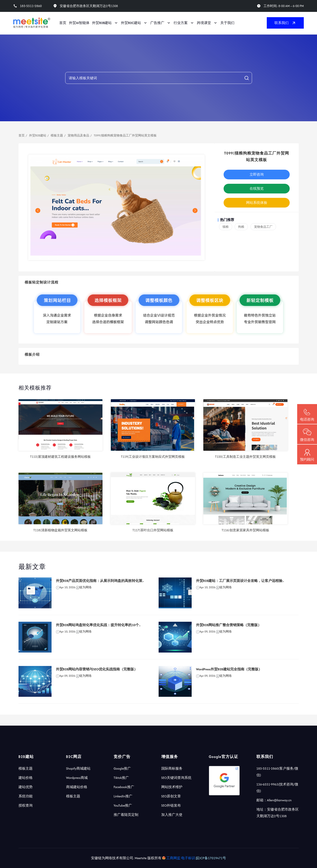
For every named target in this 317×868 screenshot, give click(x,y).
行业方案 (181, 23)
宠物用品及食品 (78, 135)
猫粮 (226, 227)
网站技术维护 (172, 787)
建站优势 (26, 787)
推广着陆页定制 (126, 815)
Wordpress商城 (77, 778)
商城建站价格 (77, 787)
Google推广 (122, 768)
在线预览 (257, 188)
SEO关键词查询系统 (176, 778)
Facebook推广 (124, 787)
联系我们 (285, 23)
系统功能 (26, 796)
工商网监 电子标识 (179, 858)
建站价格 (26, 778)
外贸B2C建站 (131, 23)
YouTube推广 (123, 805)
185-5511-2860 (31, 6)
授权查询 (26, 805)
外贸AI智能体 (79, 23)
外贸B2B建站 (102, 23)
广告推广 (157, 23)
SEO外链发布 (171, 805)
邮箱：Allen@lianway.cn (274, 800)
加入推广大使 (172, 815)
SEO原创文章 (171, 796)
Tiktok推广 (121, 778)
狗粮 (241, 227)
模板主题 (57, 135)
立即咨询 (257, 174)
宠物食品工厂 (263, 227)
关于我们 (227, 23)
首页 (63, 23)
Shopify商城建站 (78, 768)
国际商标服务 (172, 768)
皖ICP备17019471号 (211, 858)
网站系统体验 (257, 203)
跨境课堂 (204, 23)
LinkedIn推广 (123, 796)
